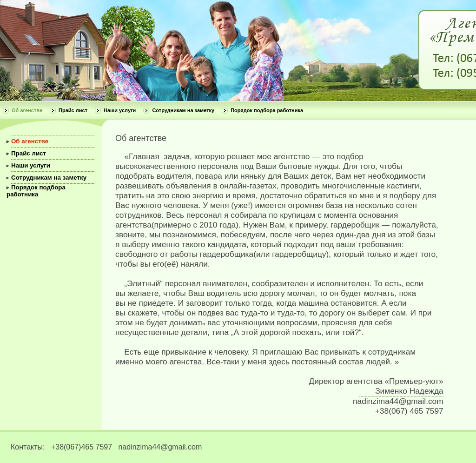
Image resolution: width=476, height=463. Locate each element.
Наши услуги (120, 110)
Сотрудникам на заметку (183, 110)
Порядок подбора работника (267, 110)
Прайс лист (73, 110)
